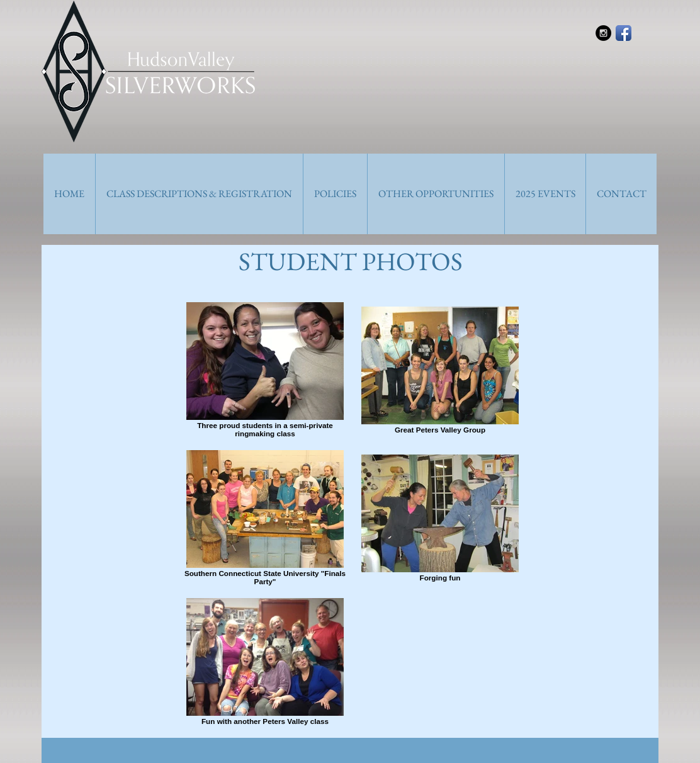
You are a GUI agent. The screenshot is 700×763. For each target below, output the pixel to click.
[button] (199, 194)
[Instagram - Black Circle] (603, 33)
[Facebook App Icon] (624, 33)
